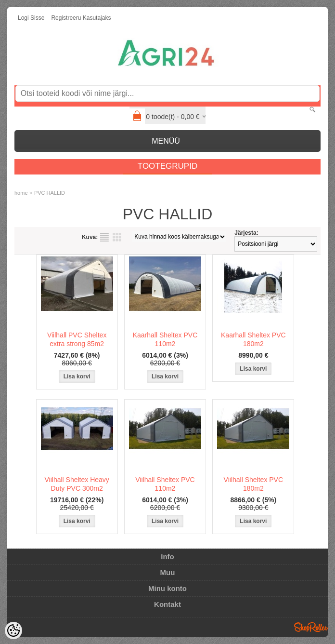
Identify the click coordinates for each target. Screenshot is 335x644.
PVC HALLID (50, 193)
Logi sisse (31, 18)
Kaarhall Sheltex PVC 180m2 (253, 339)
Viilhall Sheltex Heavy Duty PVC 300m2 (77, 484)
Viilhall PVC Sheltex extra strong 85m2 (77, 339)
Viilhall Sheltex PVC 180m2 (253, 484)
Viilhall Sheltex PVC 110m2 (165, 484)
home (21, 193)
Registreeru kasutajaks (81, 18)
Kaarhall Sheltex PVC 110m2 (165, 339)
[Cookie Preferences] (13, 631)
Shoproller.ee (311, 627)
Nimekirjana (104, 237)
